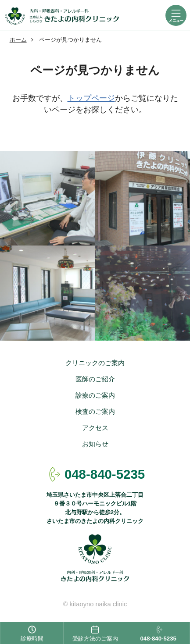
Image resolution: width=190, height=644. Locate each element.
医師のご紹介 (95, 379)
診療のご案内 (95, 395)
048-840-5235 (105, 474)
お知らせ (95, 444)
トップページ (91, 98)
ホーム (18, 40)
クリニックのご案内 (95, 363)
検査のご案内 (95, 412)
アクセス (95, 428)
